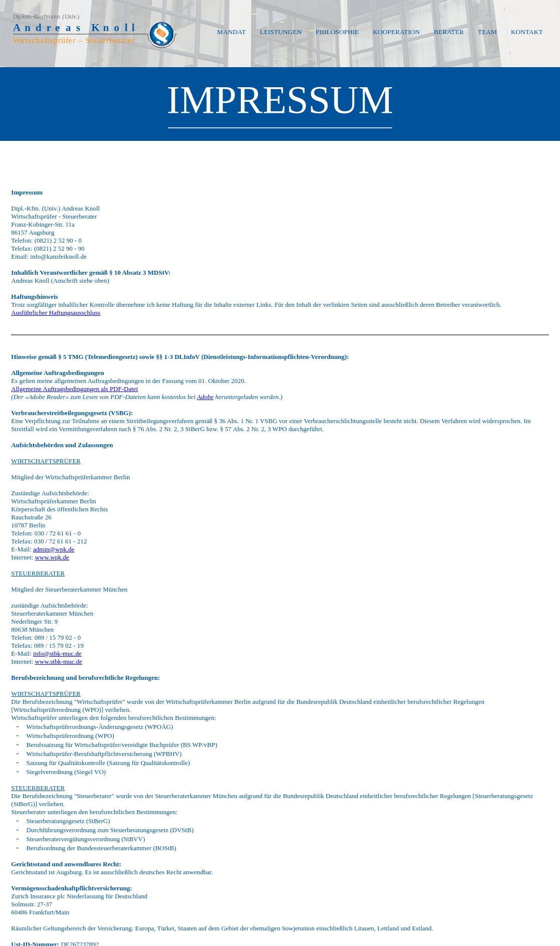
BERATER (449, 32)
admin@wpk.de (54, 549)
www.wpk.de (52, 557)
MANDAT (231, 32)
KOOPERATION (397, 32)
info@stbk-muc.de (57, 653)
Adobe (205, 397)
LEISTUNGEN (281, 32)
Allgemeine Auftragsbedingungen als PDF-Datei (74, 389)
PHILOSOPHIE (337, 32)
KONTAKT (527, 32)
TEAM (487, 32)
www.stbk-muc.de (59, 661)
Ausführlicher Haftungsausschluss (56, 313)
